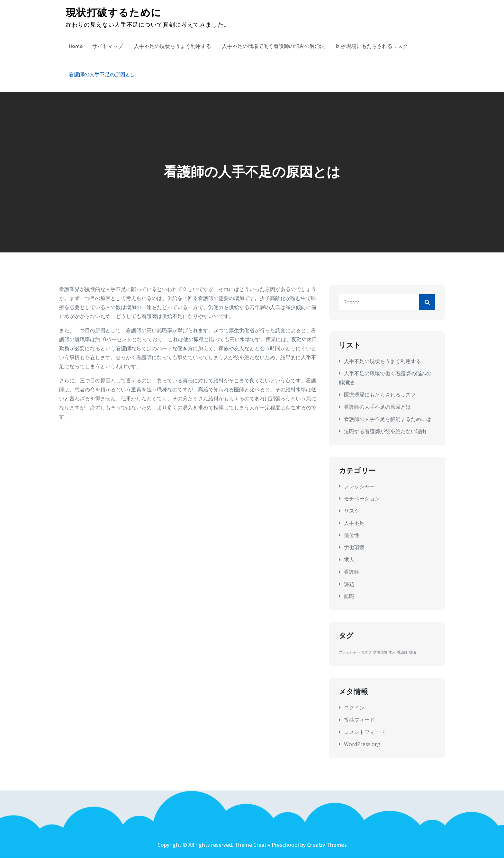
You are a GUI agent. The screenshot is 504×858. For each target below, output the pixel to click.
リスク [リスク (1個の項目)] (367, 653)
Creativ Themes (327, 845)
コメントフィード (364, 732)
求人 (349, 560)
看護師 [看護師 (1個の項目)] (402, 653)
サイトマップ (108, 46)
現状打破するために (115, 13)
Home (76, 46)
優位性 (352, 535)
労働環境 (354, 548)
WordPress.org (362, 744)
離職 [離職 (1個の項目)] (412, 653)
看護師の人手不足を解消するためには (388, 419)
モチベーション (362, 499)
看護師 (352, 572)
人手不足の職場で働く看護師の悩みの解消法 (274, 46)
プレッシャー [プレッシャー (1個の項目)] (349, 653)
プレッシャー (359, 487)
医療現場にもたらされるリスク (372, 46)
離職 (349, 597)
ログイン (354, 707)
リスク (352, 511)
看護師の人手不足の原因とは (102, 75)
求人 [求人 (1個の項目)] (392, 653)
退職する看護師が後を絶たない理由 (385, 432)
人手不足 (354, 523)
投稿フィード (359, 720)
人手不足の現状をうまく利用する (173, 46)
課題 (349, 584)
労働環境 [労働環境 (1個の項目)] (380, 653)
